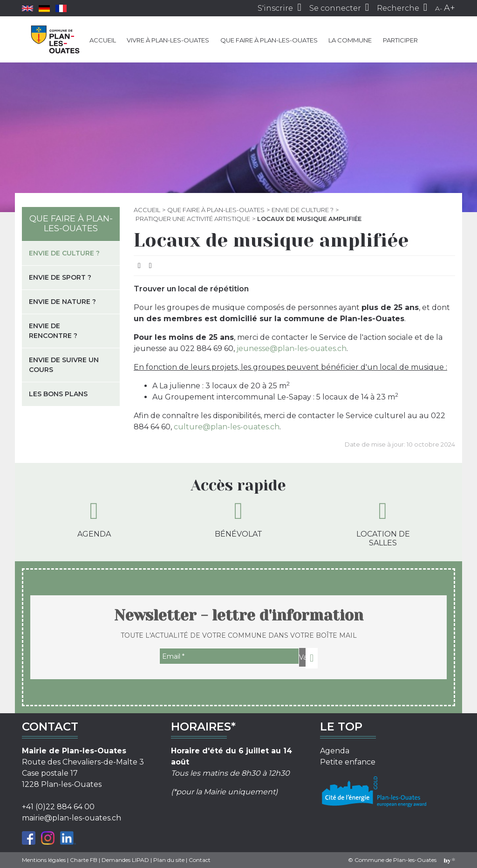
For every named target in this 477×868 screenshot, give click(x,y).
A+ (450, 8)
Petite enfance (348, 762)
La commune (350, 40)
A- (439, 8)
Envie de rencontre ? (53, 331)
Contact (200, 860)
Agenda (94, 519)
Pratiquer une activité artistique (193, 219)
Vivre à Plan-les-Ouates (168, 40)
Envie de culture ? (303, 210)
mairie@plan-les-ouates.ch (72, 818)
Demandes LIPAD (125, 860)
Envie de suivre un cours (64, 365)
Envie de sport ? (60, 277)
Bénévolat (238, 519)
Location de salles (383, 523)
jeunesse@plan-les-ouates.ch (292, 348)
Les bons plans (58, 394)
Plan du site (169, 860)
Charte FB (84, 860)
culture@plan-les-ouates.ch (227, 427)
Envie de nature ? (62, 302)
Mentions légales (44, 860)
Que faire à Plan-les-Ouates (269, 40)
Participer (400, 40)
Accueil (103, 40)
